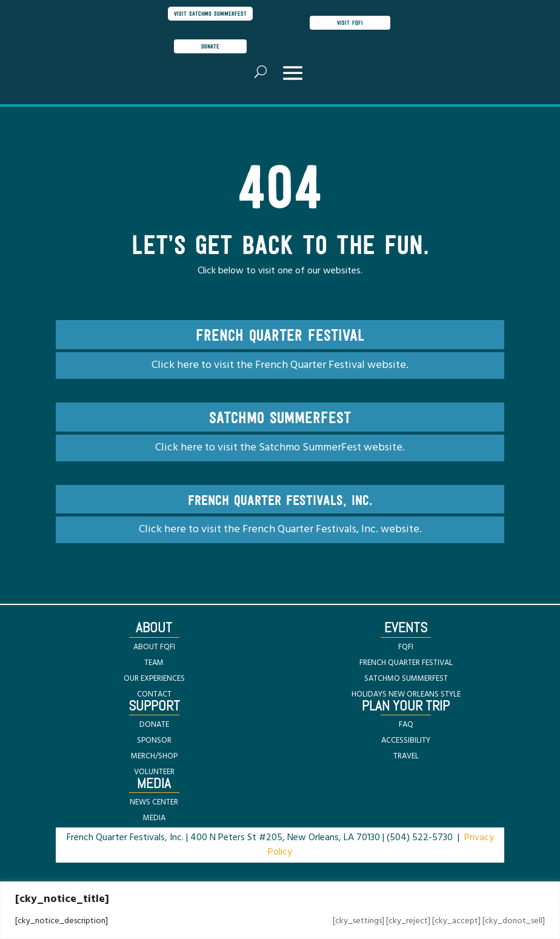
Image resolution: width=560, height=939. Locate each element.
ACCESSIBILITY (406, 740)
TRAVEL (406, 756)
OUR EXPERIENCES (154, 679)
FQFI (406, 647)
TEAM (154, 663)
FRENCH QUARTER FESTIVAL (406, 663)
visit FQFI (350, 22)
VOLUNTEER (154, 772)
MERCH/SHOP (154, 756)
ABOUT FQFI (154, 647)
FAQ (406, 725)
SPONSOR (154, 740)
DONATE (154, 725)
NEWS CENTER (154, 802)
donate (210, 46)
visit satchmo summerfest (210, 13)
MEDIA (154, 818)
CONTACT (154, 694)
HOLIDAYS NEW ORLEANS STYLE (406, 694)
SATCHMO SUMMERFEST (406, 679)
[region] (280, 910)
